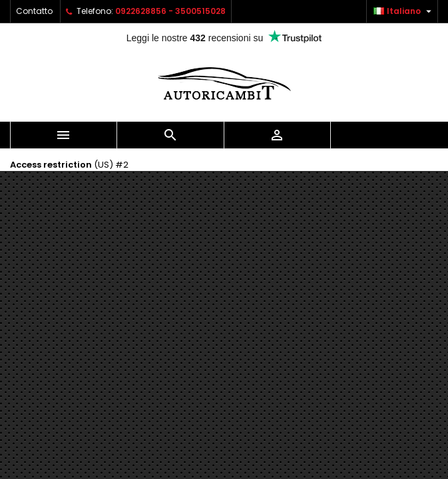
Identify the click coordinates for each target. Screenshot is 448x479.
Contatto (34, 11)
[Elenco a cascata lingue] (404, 11)
